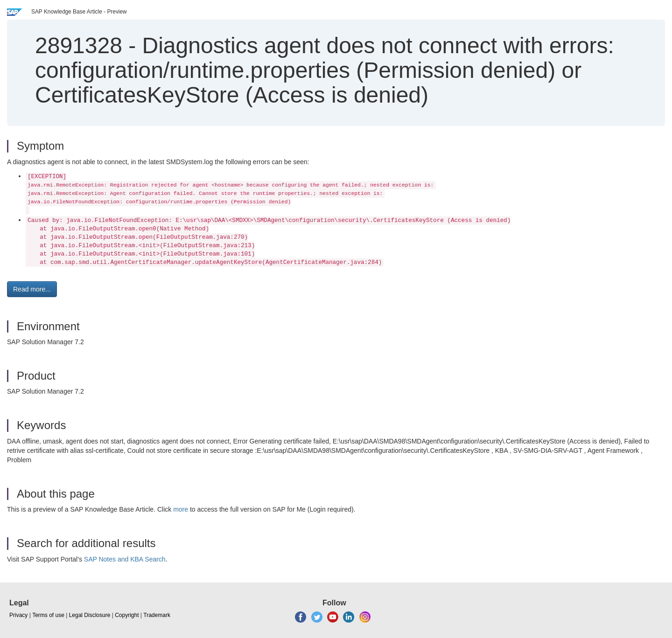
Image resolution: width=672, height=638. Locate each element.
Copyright (127, 615)
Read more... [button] (32, 289)
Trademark (157, 615)
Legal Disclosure (90, 615)
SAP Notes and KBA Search (125, 559)
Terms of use (48, 615)
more (181, 509)
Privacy (18, 615)
